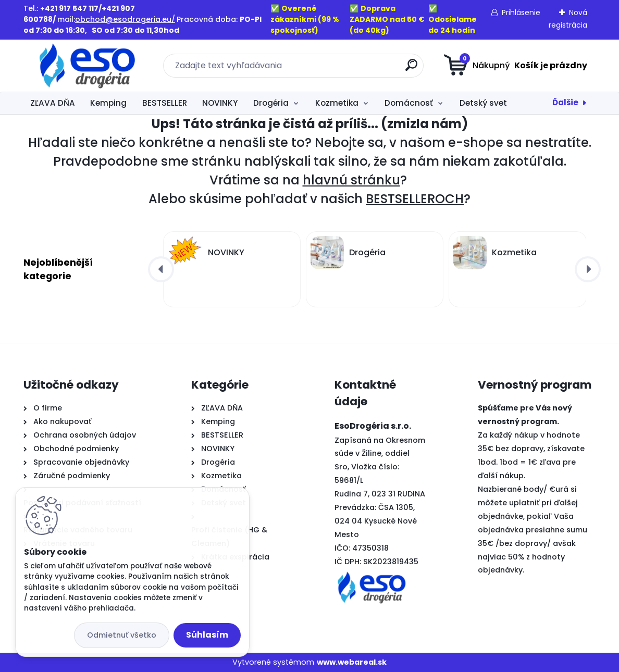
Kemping (108, 103)
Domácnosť (409, 103)
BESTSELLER (165, 103)
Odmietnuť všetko (122, 635)
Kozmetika (337, 103)
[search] (411, 69)
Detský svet (483, 103)
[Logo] (87, 66)
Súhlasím (207, 635)
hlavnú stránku (351, 180)
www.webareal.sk (352, 662)
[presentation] (161, 269)
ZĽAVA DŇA (53, 103)
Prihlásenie (521, 13)
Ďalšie (565, 102)
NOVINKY (220, 103)
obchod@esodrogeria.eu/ (125, 19)
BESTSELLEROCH (415, 199)
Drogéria (271, 103)
